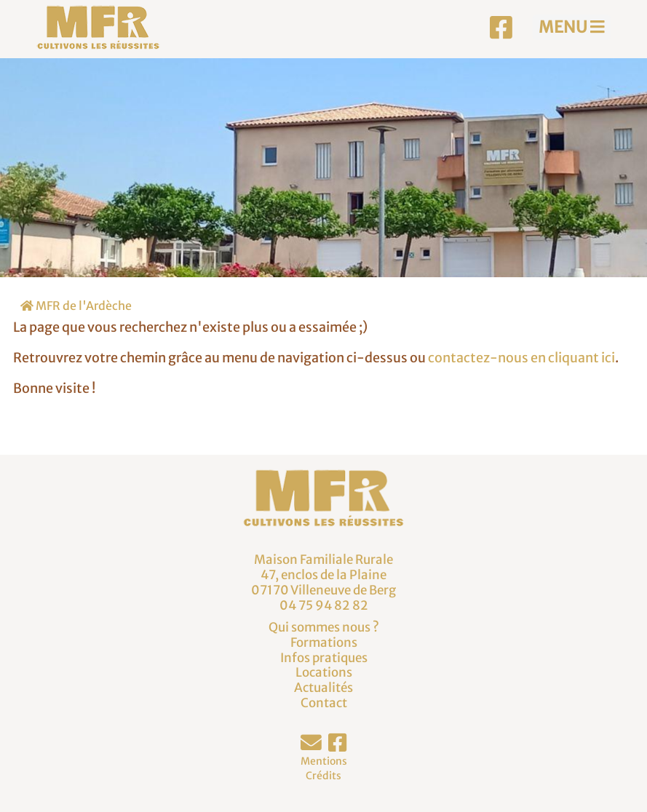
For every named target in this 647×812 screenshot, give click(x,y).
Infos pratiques (324, 658)
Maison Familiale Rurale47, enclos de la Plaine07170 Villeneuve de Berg (323, 574)
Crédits (323, 776)
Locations (324, 672)
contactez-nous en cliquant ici (521, 358)
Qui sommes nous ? (324, 627)
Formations (324, 642)
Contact (324, 703)
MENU (572, 27)
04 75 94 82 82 (324, 605)
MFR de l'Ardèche (76, 306)
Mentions (324, 761)
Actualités (323, 688)
